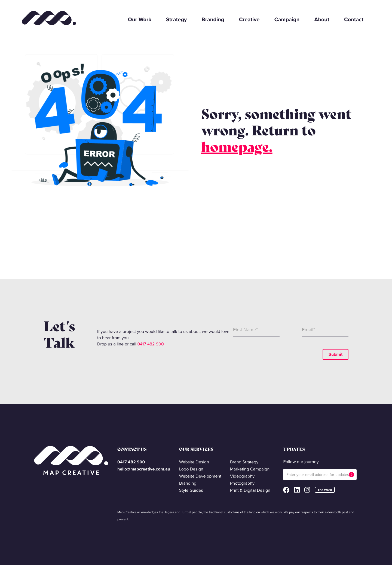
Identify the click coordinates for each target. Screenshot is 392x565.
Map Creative (49, 17)
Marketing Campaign (250, 469)
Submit (336, 354)
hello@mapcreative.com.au (144, 469)
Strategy (176, 19)
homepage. (237, 147)
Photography (242, 483)
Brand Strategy (244, 462)
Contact (354, 19)
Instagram (307, 490)
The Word (325, 490)
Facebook (286, 490)
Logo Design (191, 469)
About (322, 19)
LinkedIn (297, 490)
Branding (213, 19)
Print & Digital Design (250, 490)
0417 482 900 (150, 344)
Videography (242, 476)
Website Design (194, 462)
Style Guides (191, 490)
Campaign (287, 19)
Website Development (200, 476)
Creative (249, 19)
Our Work (140, 19)
